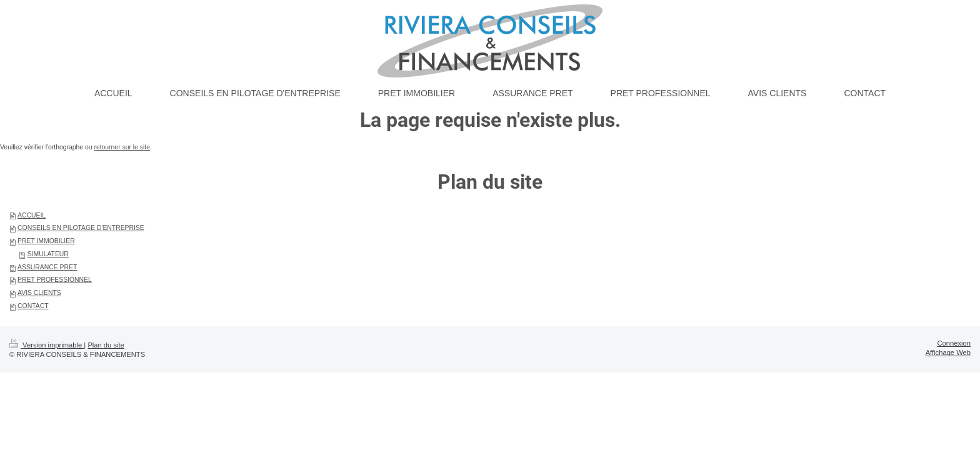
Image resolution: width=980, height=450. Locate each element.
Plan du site (106, 345)
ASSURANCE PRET (47, 267)
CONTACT (33, 306)
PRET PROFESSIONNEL (55, 280)
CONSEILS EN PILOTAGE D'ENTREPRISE (81, 228)
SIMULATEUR (48, 254)
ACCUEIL (32, 215)
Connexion (954, 343)
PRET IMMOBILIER (46, 241)
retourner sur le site (122, 147)
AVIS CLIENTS (39, 293)
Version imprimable (47, 345)
